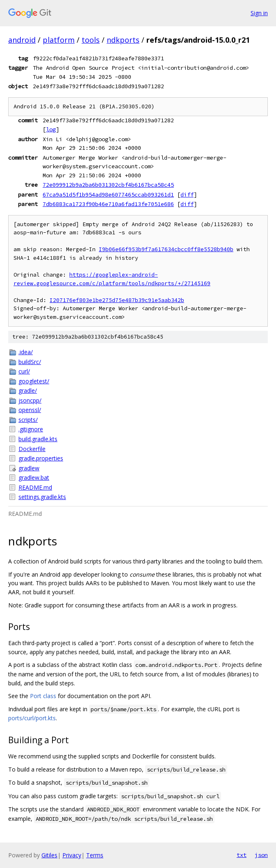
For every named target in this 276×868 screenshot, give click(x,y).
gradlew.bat (34, 478)
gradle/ (28, 390)
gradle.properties (41, 458)
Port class (43, 696)
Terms (95, 855)
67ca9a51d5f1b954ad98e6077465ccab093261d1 (108, 195)
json (261, 855)
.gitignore (31, 429)
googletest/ (34, 381)
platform (59, 40)
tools (91, 40)
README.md (35, 487)
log (51, 129)
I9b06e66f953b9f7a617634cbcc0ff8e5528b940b (166, 249)
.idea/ (26, 352)
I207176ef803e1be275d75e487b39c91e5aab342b (117, 300)
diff (187, 195)
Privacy (72, 855)
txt (242, 855)
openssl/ (30, 410)
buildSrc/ (30, 362)
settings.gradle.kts (42, 497)
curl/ (24, 371)
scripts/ (28, 420)
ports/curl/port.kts (32, 718)
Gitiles (49, 855)
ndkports (123, 40)
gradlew (29, 468)
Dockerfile (32, 449)
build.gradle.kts (38, 439)
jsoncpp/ (30, 400)
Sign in (259, 13)
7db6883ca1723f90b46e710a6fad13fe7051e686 (108, 204)
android (22, 40)
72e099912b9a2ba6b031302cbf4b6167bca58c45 (108, 185)
